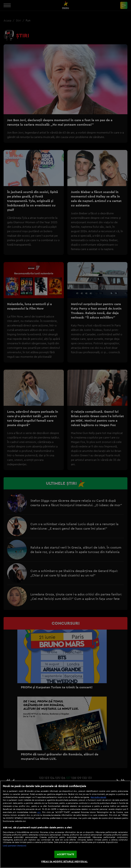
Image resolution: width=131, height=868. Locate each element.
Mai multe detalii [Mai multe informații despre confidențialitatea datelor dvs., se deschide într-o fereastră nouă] (98, 797)
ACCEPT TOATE (65, 854)
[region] (65, 824)
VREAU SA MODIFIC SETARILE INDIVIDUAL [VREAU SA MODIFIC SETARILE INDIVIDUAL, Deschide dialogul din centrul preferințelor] (64, 861)
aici (39, 812)
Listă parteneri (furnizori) (15, 846)
